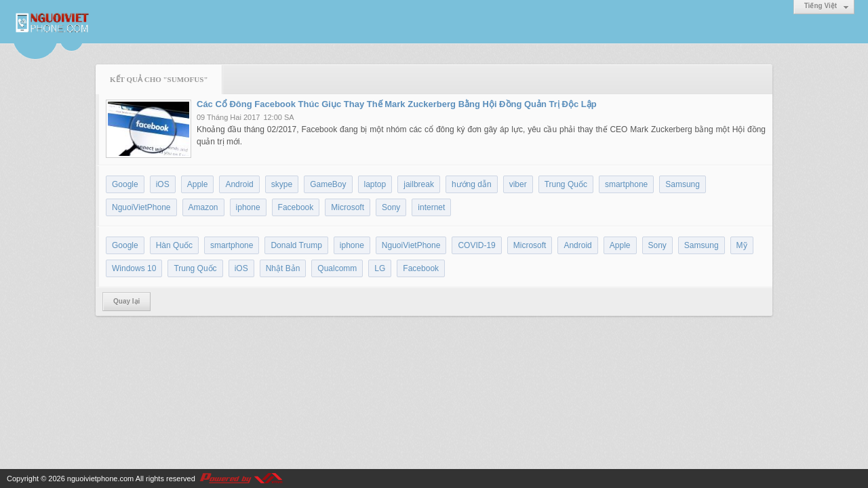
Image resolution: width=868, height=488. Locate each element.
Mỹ (742, 245)
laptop (375, 184)
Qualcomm (337, 268)
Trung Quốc (566, 184)
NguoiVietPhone (141, 207)
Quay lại (126, 301)
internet (431, 207)
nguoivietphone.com (100, 479)
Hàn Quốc (174, 245)
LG (380, 268)
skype (282, 184)
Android (239, 184)
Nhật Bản (283, 268)
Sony (391, 207)
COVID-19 (476, 245)
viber (518, 184)
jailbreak (419, 184)
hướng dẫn (472, 184)
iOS (163, 184)
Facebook (296, 207)
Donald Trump (296, 245)
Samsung (683, 184)
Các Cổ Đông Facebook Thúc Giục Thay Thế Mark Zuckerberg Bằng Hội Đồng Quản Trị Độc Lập (397, 104)
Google (125, 184)
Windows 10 (134, 268)
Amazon (203, 207)
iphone (248, 207)
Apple (198, 184)
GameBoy (328, 184)
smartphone (626, 184)
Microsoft (348, 207)
